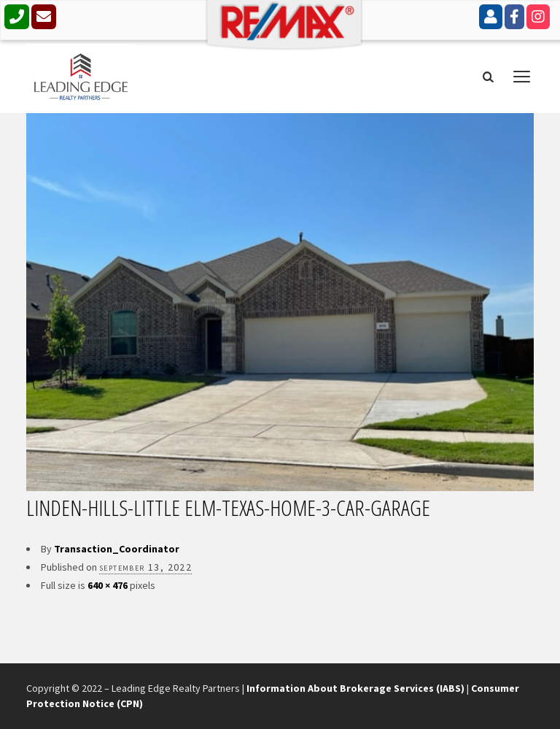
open (522, 77)
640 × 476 (108, 585)
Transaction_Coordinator (117, 549)
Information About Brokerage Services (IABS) (355, 688)
